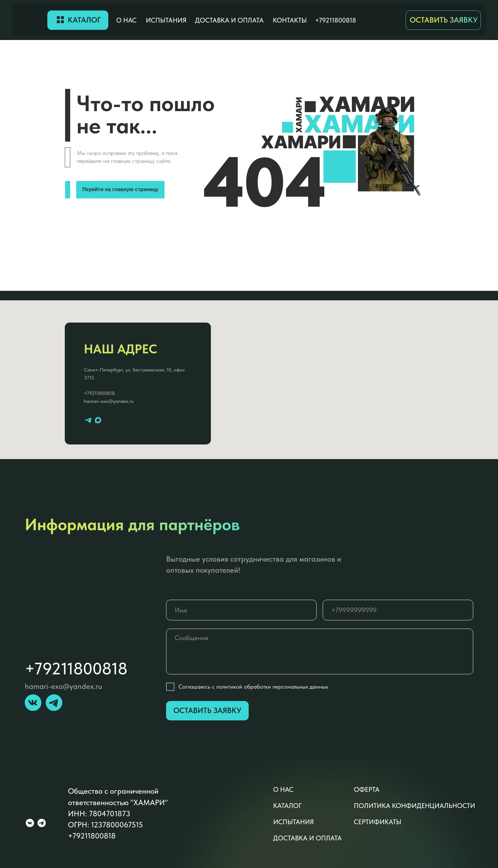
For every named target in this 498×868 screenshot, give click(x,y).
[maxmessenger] (98, 420)
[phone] (398, 610)
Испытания (166, 20)
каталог (287, 806)
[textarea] (320, 651)
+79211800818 (99, 393)
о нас (126, 20)
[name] (241, 610)
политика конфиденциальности (414, 806)
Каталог (84, 20)
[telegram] (88, 420)
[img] (30, 20)
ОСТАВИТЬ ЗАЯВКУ (444, 20)
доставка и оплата (229, 20)
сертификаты (378, 822)
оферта (367, 789)
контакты (290, 20)
